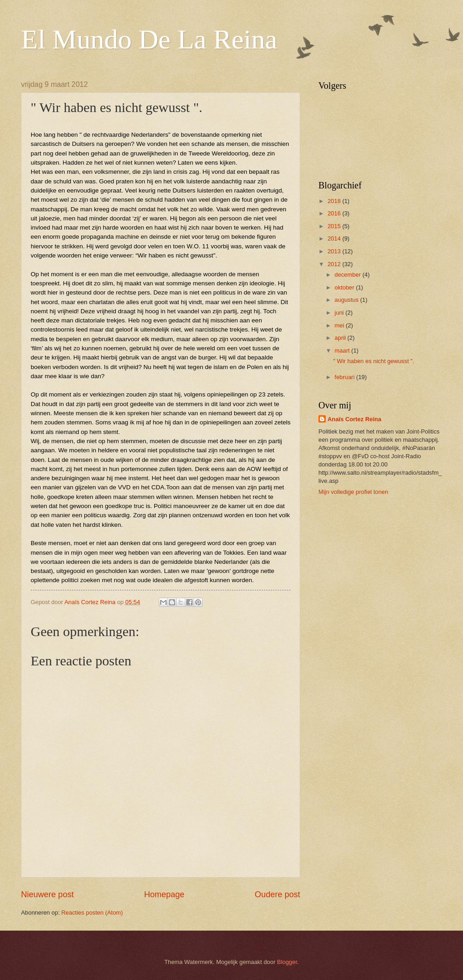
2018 (335, 201)
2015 (335, 226)
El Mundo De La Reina (149, 39)
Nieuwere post (47, 894)
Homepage (164, 894)
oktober (345, 287)
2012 (335, 264)
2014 (335, 238)
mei (340, 325)
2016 (335, 213)
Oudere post (277, 894)
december (348, 275)
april (341, 338)
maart (343, 351)
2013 (335, 251)
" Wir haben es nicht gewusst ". (374, 361)
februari (345, 377)
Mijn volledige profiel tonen (353, 492)
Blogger (287, 962)
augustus (347, 300)
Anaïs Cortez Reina (354, 419)
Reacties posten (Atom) (92, 913)
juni (340, 313)
